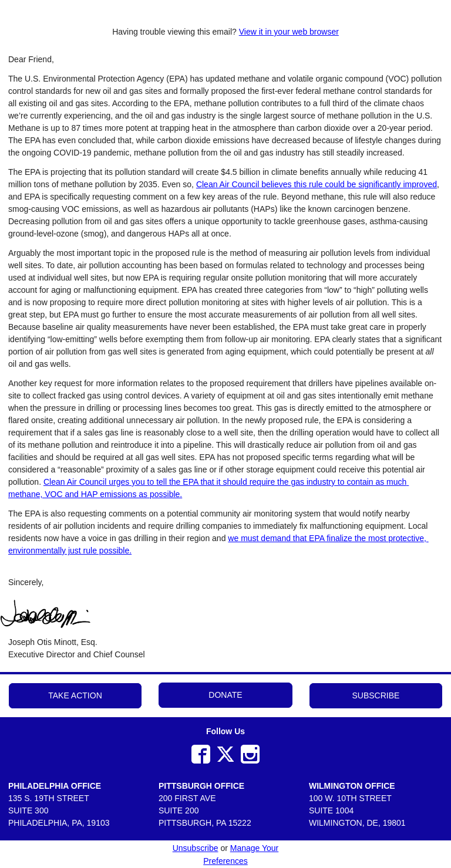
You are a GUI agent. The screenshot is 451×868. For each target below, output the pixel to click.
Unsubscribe (196, 848)
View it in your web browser (289, 32)
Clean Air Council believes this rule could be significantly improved (317, 184)
